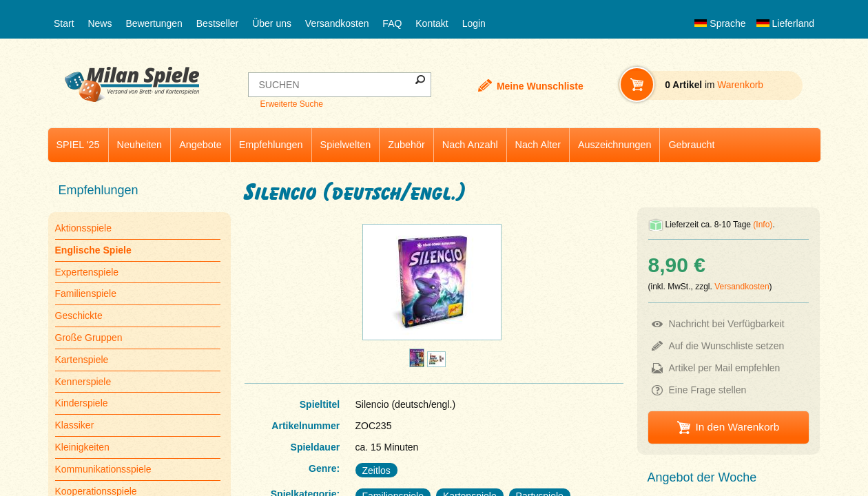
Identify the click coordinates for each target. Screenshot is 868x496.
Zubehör (406, 145)
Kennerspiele (83, 382)
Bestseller (217, 23)
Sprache (720, 23)
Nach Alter (538, 145)
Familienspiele (86, 293)
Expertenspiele (87, 272)
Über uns (272, 23)
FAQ (392, 23)
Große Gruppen (89, 338)
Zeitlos (376, 471)
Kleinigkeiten (82, 447)
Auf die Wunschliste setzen (727, 346)
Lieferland (785, 23)
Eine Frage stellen (708, 390)
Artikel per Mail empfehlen (725, 368)
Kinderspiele (82, 403)
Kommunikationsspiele (103, 469)
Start (64, 23)
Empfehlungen (271, 145)
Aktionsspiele (84, 228)
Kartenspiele (82, 360)
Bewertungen (154, 23)
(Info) (763, 225)
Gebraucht (691, 145)
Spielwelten (346, 145)
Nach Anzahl (470, 145)
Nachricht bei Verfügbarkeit (727, 324)
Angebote (200, 145)
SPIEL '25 (78, 145)
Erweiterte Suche (291, 104)
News (100, 23)
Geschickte (79, 316)
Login (474, 23)
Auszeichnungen (614, 145)
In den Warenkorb (737, 427)
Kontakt (432, 23)
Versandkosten (337, 23)
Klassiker (75, 425)
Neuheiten (140, 145)
